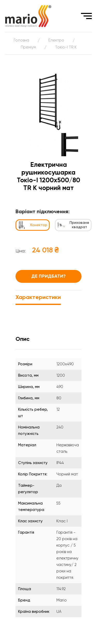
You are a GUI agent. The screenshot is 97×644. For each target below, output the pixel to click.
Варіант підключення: (43, 212)
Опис (23, 339)
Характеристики (38, 298)
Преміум (28, 47)
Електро (56, 40)
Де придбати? (48, 276)
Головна (21, 40)
